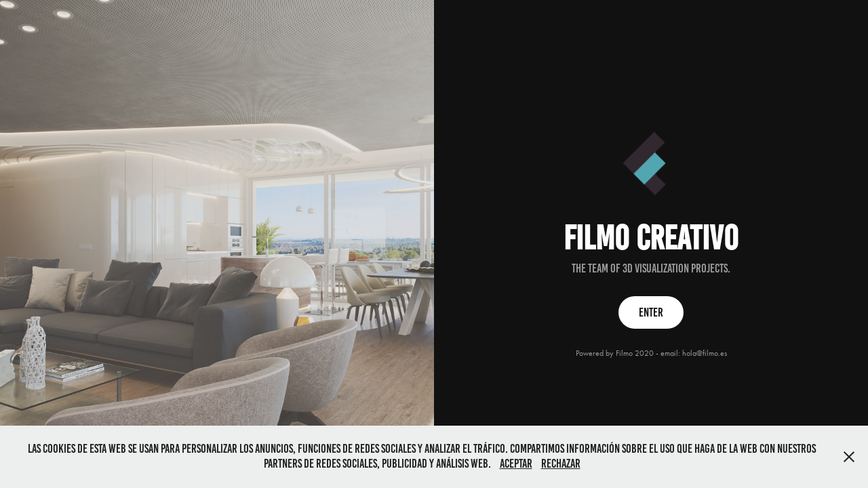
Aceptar (516, 464)
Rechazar (561, 464)
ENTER (651, 312)
